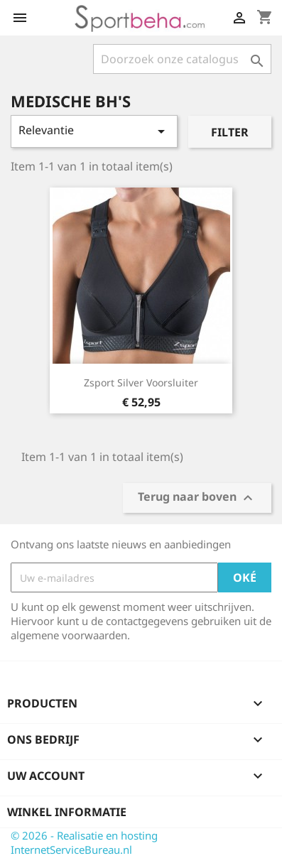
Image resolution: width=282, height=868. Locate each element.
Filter (230, 132)
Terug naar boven (197, 498)
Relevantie (94, 131)
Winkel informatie (67, 812)
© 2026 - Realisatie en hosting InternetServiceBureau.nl (84, 842)
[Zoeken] (182, 59)
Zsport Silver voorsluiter (141, 383)
